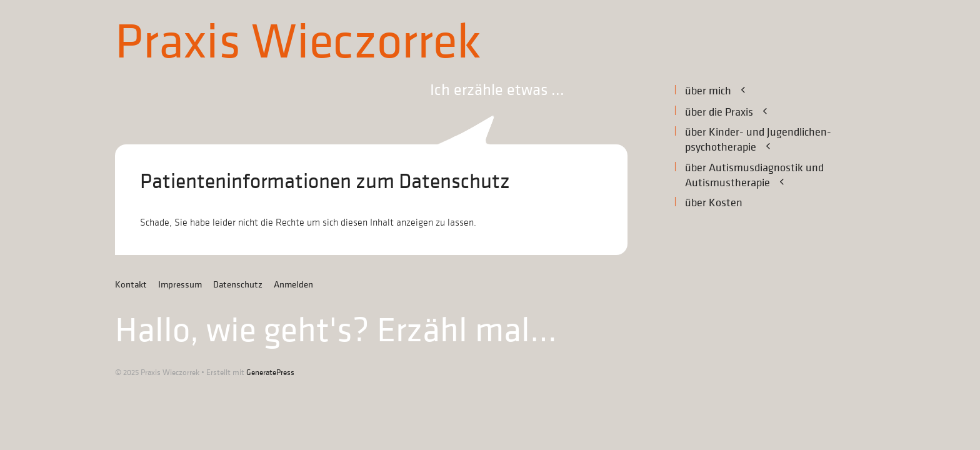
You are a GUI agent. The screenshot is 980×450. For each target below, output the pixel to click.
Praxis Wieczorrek (298, 42)
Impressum (180, 285)
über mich (723, 91)
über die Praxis (734, 112)
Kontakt (131, 285)
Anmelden (293, 285)
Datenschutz (238, 285)
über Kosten (714, 203)
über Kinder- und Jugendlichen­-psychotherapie (758, 140)
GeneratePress (270, 372)
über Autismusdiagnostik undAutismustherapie (754, 176)
